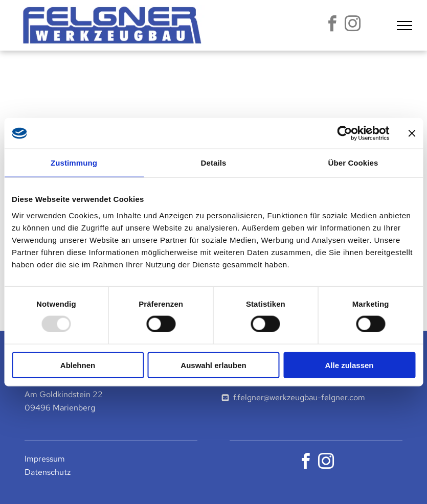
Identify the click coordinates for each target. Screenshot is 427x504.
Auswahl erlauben (213, 365)
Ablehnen (78, 365)
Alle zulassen (349, 365)
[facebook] (332, 25)
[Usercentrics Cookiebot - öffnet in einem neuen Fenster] (344, 133)
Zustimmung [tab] (74, 163)
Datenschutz (48, 472)
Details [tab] (214, 163)
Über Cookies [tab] (353, 163)
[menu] (404, 26)
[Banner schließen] (412, 133)
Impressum (45, 459)
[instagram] (352, 25)
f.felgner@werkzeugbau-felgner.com (299, 397)
